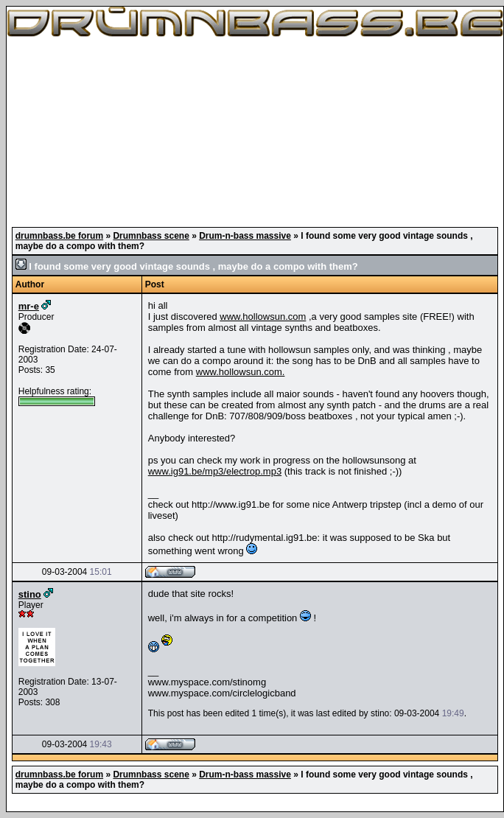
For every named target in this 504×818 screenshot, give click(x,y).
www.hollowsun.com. (241, 372)
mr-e (29, 306)
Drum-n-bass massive (245, 236)
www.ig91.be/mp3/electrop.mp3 (215, 471)
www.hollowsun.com (263, 317)
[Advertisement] (255, 133)
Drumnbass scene (151, 236)
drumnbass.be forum (59, 236)
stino (30, 594)
